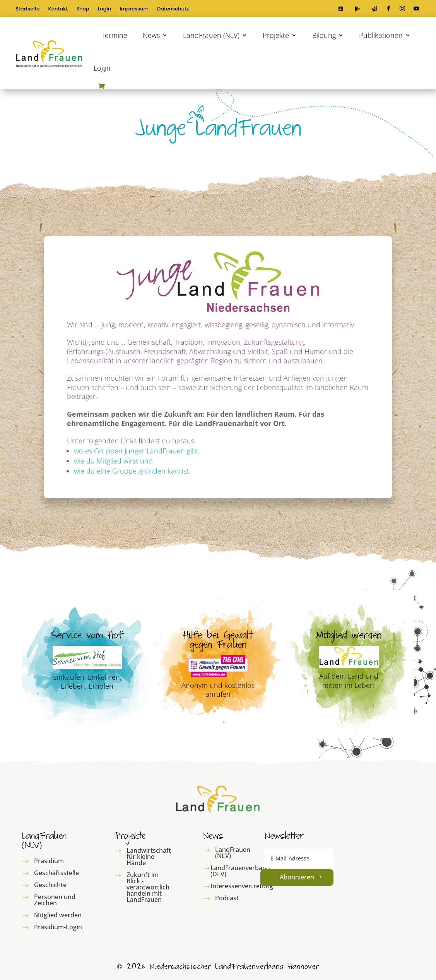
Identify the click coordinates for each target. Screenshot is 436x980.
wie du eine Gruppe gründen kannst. (132, 471)
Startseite (28, 9)
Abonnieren (297, 877)
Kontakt (58, 9)
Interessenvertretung (242, 886)
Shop (83, 9)
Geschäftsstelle (56, 873)
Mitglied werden (58, 915)
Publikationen (381, 35)
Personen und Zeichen (55, 900)
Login (105, 9)
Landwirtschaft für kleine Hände (149, 857)
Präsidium (49, 861)
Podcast (227, 898)
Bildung (324, 35)
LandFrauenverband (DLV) (240, 871)
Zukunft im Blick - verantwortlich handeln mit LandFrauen (148, 887)
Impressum (134, 9)
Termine (114, 35)
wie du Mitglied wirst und (113, 461)
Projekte (276, 35)
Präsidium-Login (58, 927)
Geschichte (50, 885)
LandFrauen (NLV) (211, 35)
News (151, 35)
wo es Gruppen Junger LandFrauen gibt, (137, 451)
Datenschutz (173, 9)
